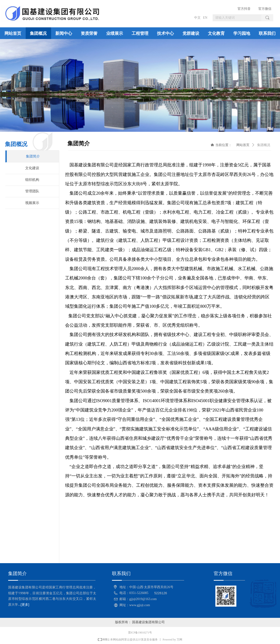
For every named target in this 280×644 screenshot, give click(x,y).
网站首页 (243, 145)
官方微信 (265, 9)
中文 (197, 18)
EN (205, 18)
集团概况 (264, 145)
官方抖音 (244, 9)
